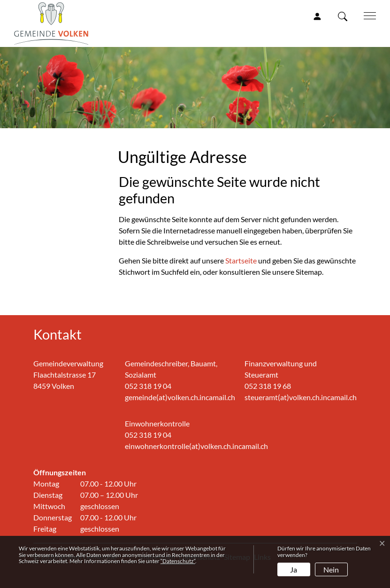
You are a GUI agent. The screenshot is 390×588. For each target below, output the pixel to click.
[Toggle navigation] (367, 15)
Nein (331, 569)
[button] (344, 16)
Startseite (241, 260)
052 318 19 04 (148, 386)
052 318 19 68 (268, 386)
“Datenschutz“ (178, 561)
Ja (294, 569)
